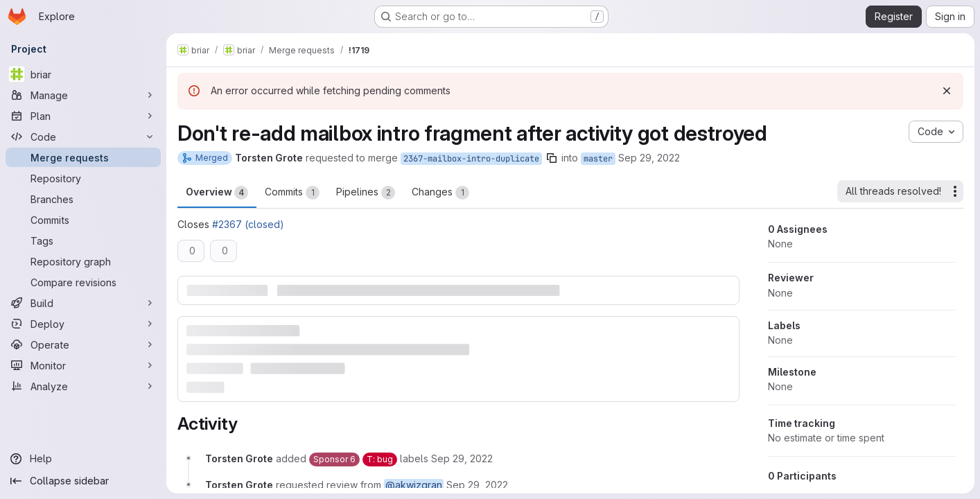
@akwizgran (414, 485)
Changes (440, 193)
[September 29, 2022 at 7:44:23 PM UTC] (462, 458)
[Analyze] (83, 386)
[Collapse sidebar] (83, 481)
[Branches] (83, 199)
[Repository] (83, 178)
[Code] (83, 137)
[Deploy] (83, 324)
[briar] (83, 74)
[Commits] (83, 220)
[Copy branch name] (552, 158)
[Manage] (83, 95)
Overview (217, 193)
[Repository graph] (83, 261)
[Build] (83, 303)
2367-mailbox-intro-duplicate (471, 159)
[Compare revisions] (83, 282)
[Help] (83, 459)
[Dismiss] (947, 91)
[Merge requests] (83, 157)
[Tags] (83, 240)
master (598, 159)
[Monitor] (83, 365)
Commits (292, 193)
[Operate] (83, 344)
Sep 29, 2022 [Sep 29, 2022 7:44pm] (649, 158)
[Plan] (83, 116)
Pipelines (366, 193)
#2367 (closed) (248, 224)
